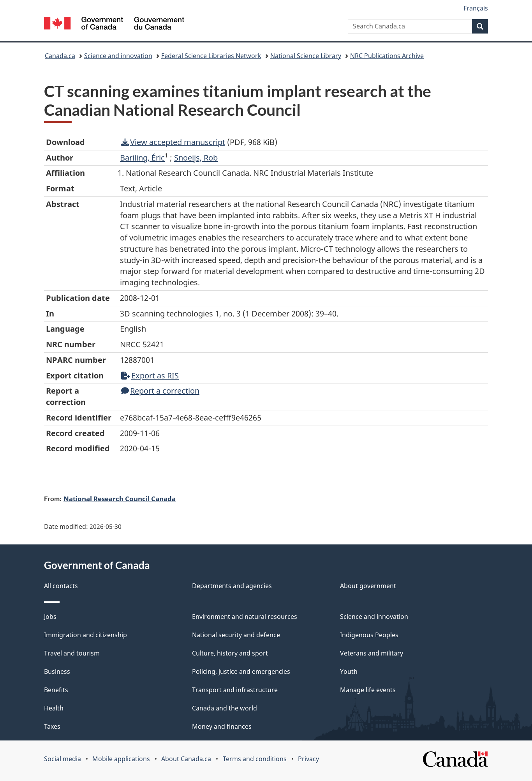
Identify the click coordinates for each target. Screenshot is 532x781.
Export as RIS (150, 375)
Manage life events (368, 690)
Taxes (52, 726)
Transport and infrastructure (235, 690)
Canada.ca (60, 56)
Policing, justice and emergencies (241, 671)
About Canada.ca (186, 759)
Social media (63, 759)
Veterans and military (372, 653)
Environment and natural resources (245, 617)
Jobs (50, 617)
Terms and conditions (255, 759)
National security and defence (236, 635)
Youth (349, 671)
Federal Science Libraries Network (211, 56)
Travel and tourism (72, 653)
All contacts (61, 586)
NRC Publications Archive (387, 56)
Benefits (56, 690)
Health (54, 708)
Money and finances (222, 726)
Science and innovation (118, 56)
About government (368, 586)
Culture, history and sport (230, 653)
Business (57, 671)
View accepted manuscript (173, 142)
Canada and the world (225, 708)
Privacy (308, 759)
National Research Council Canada (120, 498)
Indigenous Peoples (369, 635)
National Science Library (306, 56)
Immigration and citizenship (85, 635)
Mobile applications (121, 759)
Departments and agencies (232, 586)
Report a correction (160, 391)
